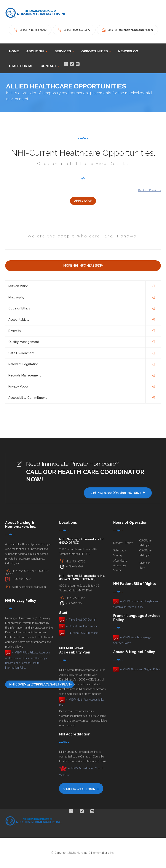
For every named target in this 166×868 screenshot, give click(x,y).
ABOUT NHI (37, 51)
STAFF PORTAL (21, 66)
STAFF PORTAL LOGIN (81, 789)
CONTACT (50, 66)
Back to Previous (149, 190)
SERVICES (64, 51)
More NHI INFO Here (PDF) (83, 266)
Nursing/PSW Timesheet (79, 633)
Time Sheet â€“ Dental (77, 620)
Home (14, 51)
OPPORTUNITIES (96, 51)
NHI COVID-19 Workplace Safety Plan (40, 685)
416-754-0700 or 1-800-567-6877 (118, 493)
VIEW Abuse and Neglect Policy (137, 669)
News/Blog (128, 51)
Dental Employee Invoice (78, 626)
